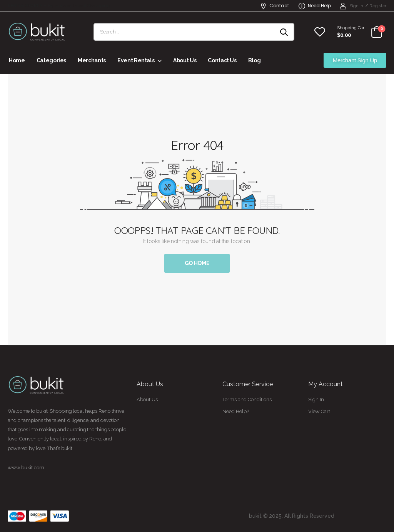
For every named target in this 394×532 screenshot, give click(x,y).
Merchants (92, 60)
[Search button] (285, 32)
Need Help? (236, 411)
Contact (275, 6)
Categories (52, 60)
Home (17, 60)
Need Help (315, 6)
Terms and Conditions (247, 399)
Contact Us (222, 60)
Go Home (197, 263)
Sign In (316, 399)
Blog (255, 60)
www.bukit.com (26, 468)
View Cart (319, 411)
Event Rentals (136, 60)
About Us (185, 60)
